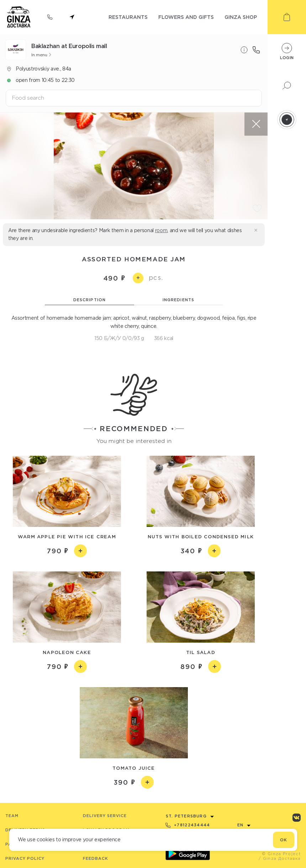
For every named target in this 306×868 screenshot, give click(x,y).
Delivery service (105, 816)
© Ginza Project (281, 854)
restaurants (128, 17)
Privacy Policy (25, 858)
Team (12, 816)
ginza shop (241, 17)
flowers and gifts (186, 17)
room (161, 230)
